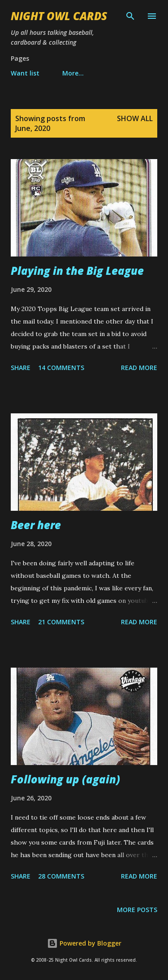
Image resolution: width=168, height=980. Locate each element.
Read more (139, 368)
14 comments (61, 368)
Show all (135, 118)
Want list (25, 73)
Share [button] (21, 368)
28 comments (61, 876)
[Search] (130, 16)
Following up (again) (65, 779)
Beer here (36, 525)
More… (73, 73)
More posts (137, 910)
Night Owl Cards (59, 16)
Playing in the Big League (77, 271)
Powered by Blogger (84, 943)
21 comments (61, 622)
